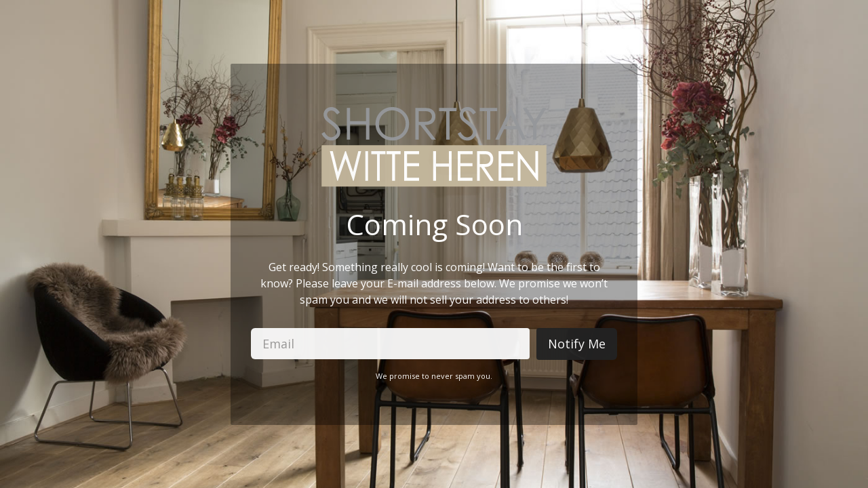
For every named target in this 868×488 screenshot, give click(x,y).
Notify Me (577, 344)
